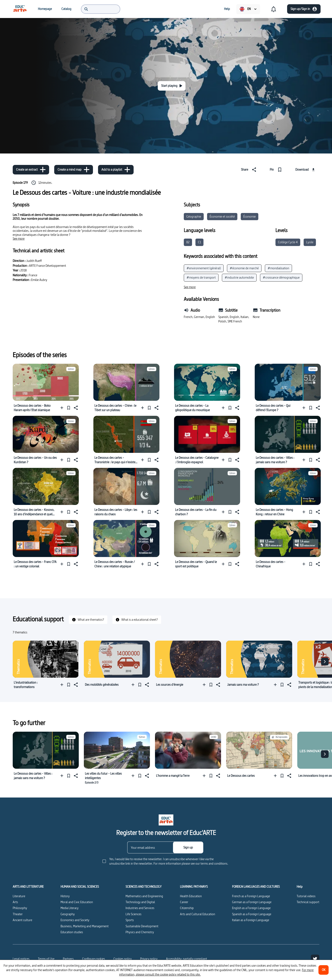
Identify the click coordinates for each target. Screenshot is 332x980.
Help (300, 887)
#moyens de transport (201, 277)
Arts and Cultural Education (198, 914)
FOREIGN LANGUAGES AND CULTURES (256, 887)
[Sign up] (188, 847)
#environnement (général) (204, 268)
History (65, 896)
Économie (250, 216)
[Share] (249, 170)
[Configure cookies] (94, 959)
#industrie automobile (239, 277)
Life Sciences (133, 914)
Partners (68, 959)
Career (184, 902)
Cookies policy (123, 959)
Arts (15, 902)
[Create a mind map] (74, 170)
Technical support (308, 902)
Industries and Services (140, 908)
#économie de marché (244, 268)
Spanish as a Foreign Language (252, 914)
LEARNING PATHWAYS (194, 887)
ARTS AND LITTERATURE (28, 887)
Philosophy (20, 908)
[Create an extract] (31, 170)
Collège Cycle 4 (288, 242)
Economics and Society (75, 920)
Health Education (191, 896)
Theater (18, 914)
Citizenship (187, 908)
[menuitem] (20, 9)
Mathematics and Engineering (144, 896)
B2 (188, 242)
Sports (130, 920)
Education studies (72, 932)
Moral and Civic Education (77, 902)
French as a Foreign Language (251, 896)
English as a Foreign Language (251, 908)
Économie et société (222, 216)
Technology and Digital (140, 902)
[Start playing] (172, 86)
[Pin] (277, 170)
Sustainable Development (142, 926)
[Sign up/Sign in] (304, 9)
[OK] (324, 970)
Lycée (310, 242)
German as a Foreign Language (252, 902)
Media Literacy (70, 908)
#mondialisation (278, 268)
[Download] (306, 170)
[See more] (19, 239)
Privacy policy (149, 959)
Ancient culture (22, 920)
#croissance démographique (281, 277)
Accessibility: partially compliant (187, 959)
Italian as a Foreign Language (251, 920)
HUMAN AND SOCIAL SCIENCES (80, 887)
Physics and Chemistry (140, 932)
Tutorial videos (306, 896)
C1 (199, 242)
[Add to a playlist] (116, 170)
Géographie (194, 216)
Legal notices (21, 959)
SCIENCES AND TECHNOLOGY (144, 887)
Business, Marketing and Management (85, 926)
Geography (68, 914)
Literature (19, 896)
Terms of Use (46, 959)
